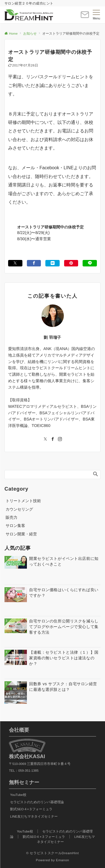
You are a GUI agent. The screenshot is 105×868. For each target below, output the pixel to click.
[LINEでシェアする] (90, 263)
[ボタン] (85, 17)
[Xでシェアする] (15, 263)
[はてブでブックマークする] (53, 263)
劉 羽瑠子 (53, 337)
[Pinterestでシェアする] (71, 263)
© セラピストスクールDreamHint (52, 853)
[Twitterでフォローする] (45, 439)
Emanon (63, 860)
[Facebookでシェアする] (34, 263)
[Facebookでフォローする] (53, 439)
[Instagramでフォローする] (60, 439)
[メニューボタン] (96, 15)
